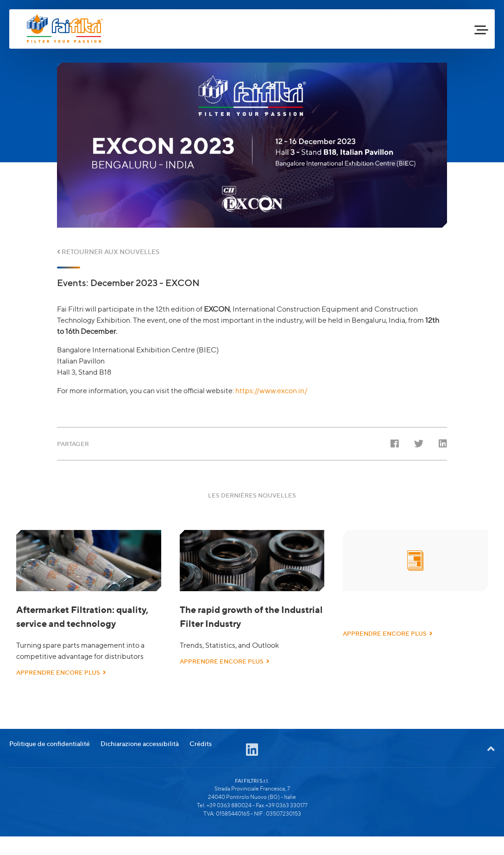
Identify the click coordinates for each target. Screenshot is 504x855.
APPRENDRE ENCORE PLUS (61, 672)
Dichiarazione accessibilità (140, 756)
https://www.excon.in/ (271, 391)
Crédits (201, 756)
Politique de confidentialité (50, 756)
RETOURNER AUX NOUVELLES (108, 252)
